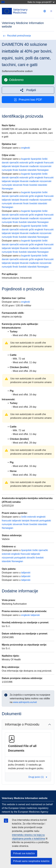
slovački (31, 558)
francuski (49, 163)
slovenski (18, 185)
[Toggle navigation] (51, 11)
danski (5, 163)
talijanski (6, 166)
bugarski (26, 159)
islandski (32, 170)
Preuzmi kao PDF (28, 100)
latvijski (16, 166)
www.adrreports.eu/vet (25, 702)
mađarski (34, 166)
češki (45, 159)
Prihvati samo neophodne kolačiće (31, 861)
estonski (24, 163)
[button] (28, 90)
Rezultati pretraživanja (17, 36)
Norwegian (43, 170)
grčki (31, 163)
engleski (26, 148)
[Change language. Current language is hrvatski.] (45, 11)
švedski (23, 170)
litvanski (24, 166)
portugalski (45, 521)
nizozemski (45, 166)
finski (15, 170)
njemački (14, 163)
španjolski (36, 159)
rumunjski (7, 170)
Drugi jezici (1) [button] (38, 777)
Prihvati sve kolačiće (24, 853)
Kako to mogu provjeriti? (41, 2)
